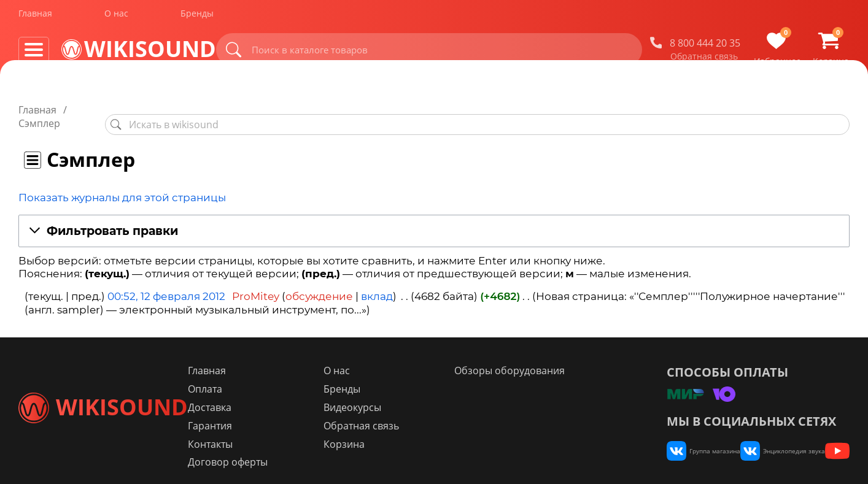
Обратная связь (704, 61)
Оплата (277, 376)
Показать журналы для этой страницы (122, 184)
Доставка (281, 394)
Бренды (197, 17)
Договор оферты (300, 450)
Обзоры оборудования (533, 358)
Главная (35, 17)
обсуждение (319, 283)
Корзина (392, 431)
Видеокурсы (400, 394)
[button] (434, 218)
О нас (116, 17)
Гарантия (282, 413)
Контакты (282, 431)
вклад (377, 283)
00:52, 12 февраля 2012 (166, 283)
